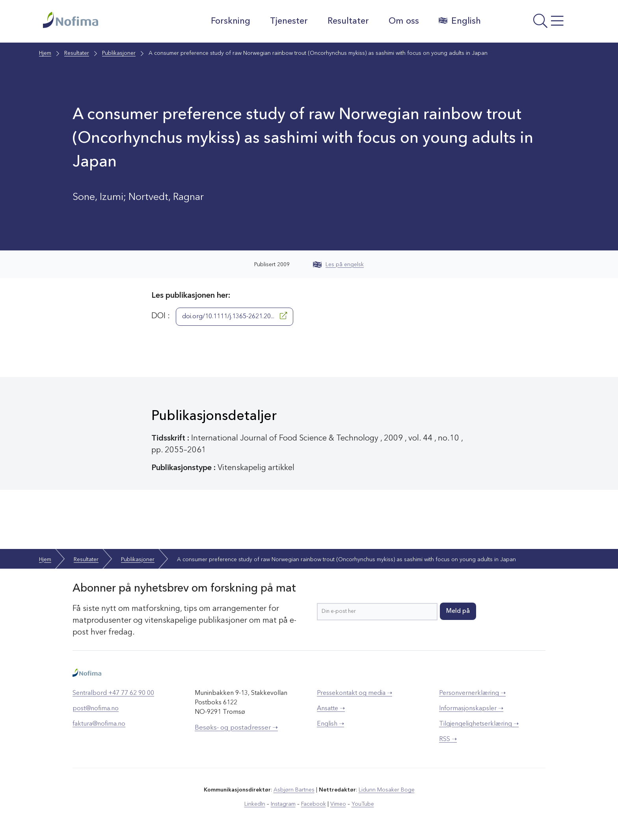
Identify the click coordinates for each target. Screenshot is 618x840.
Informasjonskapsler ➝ (471, 709)
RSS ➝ (448, 739)
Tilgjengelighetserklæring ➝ (479, 724)
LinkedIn (255, 804)
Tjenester (289, 21)
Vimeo (338, 804)
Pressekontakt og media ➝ (355, 693)
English (460, 21)
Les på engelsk (338, 265)
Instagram (283, 804)
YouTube (363, 804)
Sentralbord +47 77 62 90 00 (113, 693)
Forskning (231, 21)
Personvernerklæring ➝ (472, 693)
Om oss (404, 21)
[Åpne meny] (532, 23)
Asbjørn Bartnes (294, 790)
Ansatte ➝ (331, 709)
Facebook (314, 804)
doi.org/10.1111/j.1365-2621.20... (235, 316)
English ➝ (330, 724)
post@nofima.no (96, 709)
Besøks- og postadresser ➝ (236, 728)
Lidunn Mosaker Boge (387, 790)
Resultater (348, 21)
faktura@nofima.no (99, 724)
